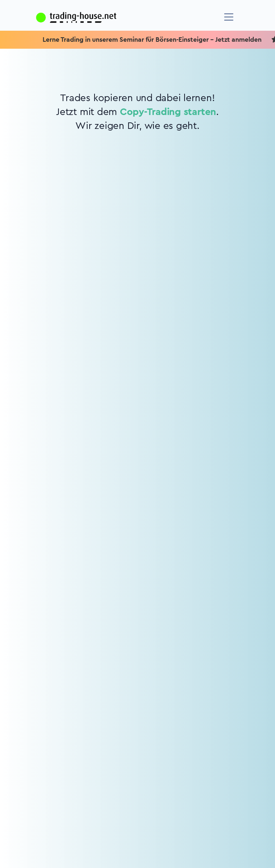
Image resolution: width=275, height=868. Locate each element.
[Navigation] (229, 17)
